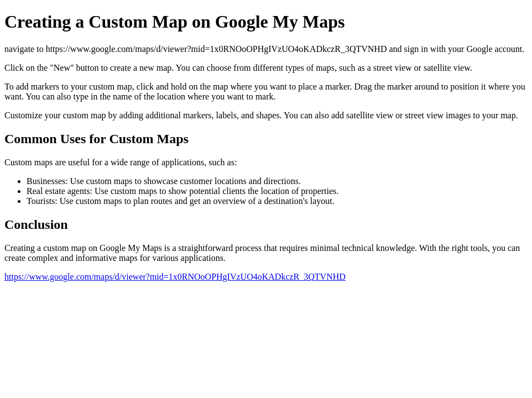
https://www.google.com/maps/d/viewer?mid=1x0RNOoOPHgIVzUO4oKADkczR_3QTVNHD (175, 277)
